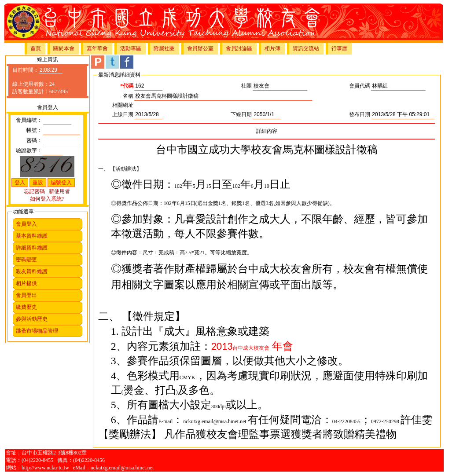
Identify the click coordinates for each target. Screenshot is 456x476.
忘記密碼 (34, 191)
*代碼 (127, 86)
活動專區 (131, 48)
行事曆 (339, 48)
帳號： (34, 130)
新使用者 (59, 191)
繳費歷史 (26, 307)
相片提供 (26, 283)
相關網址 (123, 105)
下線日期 (241, 114)
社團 (246, 86)
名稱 (128, 96)
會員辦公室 (200, 48)
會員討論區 (239, 48)
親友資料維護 (32, 271)
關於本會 (64, 48)
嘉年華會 (97, 48)
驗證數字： (29, 150)
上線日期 (123, 114)
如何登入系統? (47, 199)
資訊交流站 (306, 48)
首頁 (36, 48)
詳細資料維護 (32, 248)
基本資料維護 (32, 236)
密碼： (34, 140)
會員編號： (29, 120)
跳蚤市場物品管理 (37, 331)
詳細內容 (267, 131)
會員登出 (26, 295)
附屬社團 (164, 48)
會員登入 (26, 224)
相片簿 (272, 48)
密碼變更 (26, 260)
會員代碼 (360, 86)
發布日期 (360, 114)
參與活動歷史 (32, 319)
